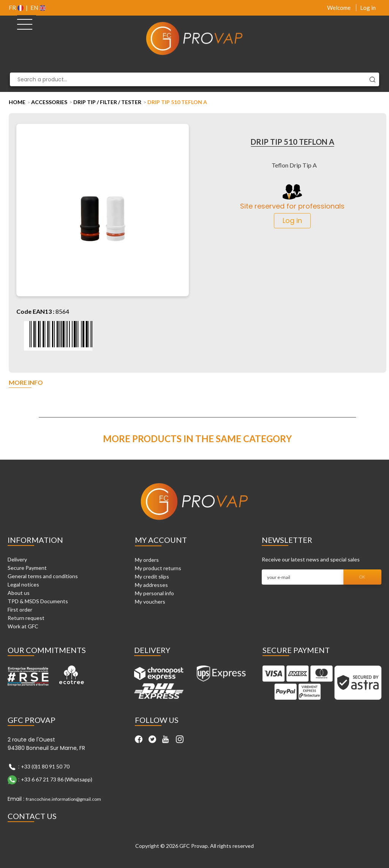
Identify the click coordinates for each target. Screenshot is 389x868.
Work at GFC (23, 626)
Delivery (17, 559)
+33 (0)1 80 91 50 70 (45, 766)
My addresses (151, 585)
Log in (368, 8)
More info (26, 383)
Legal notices (23, 584)
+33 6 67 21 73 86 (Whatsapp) (57, 779)
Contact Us (32, 816)
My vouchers (150, 602)
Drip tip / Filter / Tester (107, 102)
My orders (147, 560)
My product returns (158, 568)
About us (19, 593)
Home (17, 102)
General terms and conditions (43, 576)
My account (161, 540)
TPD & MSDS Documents (38, 601)
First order (20, 609)
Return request (26, 618)
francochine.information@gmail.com (63, 799)
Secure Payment (27, 568)
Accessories (49, 102)
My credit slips (152, 576)
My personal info (154, 593)
